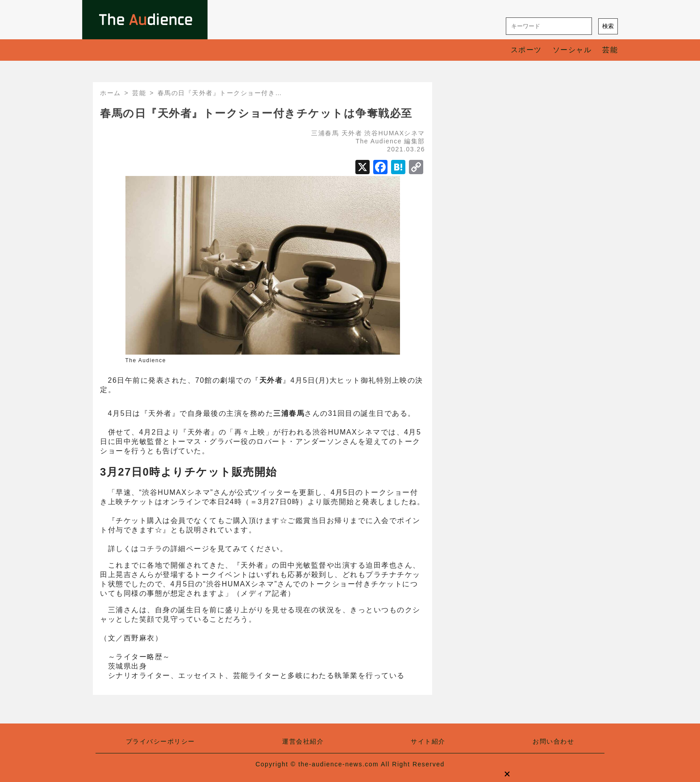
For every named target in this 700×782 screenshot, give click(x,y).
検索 (608, 26)
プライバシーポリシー (160, 741)
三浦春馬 (325, 133)
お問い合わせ (553, 741)
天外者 (352, 133)
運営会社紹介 (303, 741)
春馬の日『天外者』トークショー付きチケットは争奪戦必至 (256, 113)
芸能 (610, 50)
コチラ (151, 549)
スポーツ (526, 50)
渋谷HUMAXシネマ (395, 133)
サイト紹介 (428, 741)
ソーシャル (572, 50)
